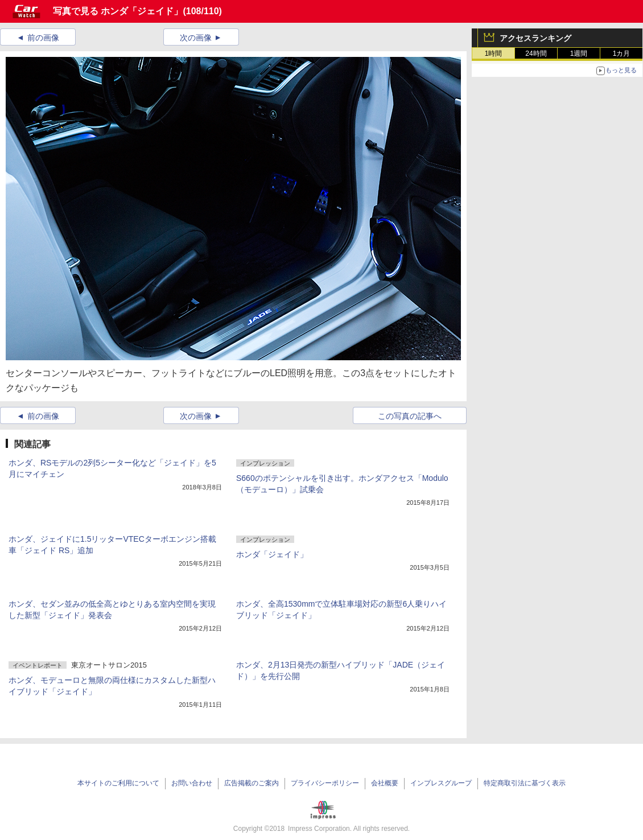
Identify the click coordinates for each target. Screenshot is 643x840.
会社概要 (385, 783)
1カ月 (622, 53)
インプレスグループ (441, 783)
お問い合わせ (192, 783)
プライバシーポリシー (325, 783)
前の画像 (43, 38)
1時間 (494, 53)
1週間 (579, 53)
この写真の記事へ (410, 416)
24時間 (536, 53)
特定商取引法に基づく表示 (525, 783)
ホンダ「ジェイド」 (272, 554)
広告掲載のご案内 (252, 783)
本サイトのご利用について (118, 783)
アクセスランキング (535, 38)
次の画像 (196, 38)
